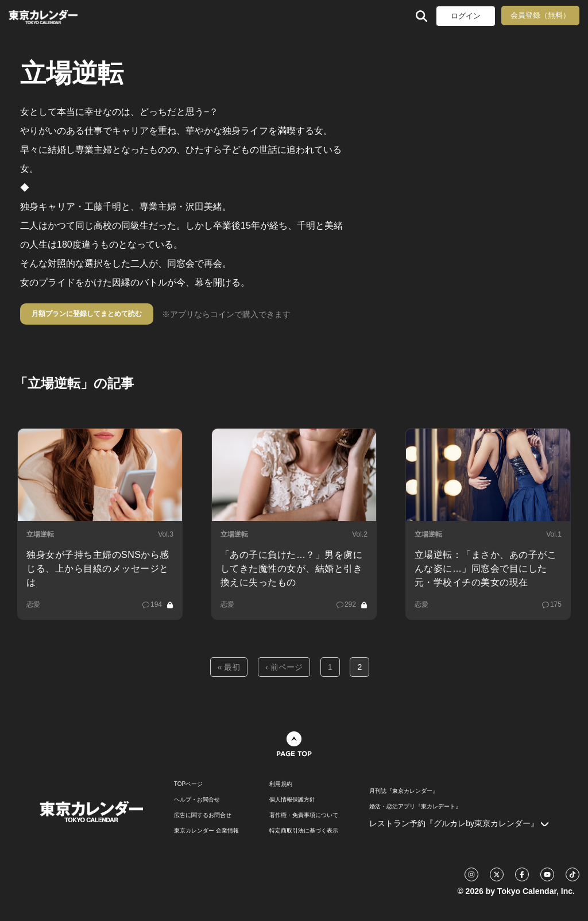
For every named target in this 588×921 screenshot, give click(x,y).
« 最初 (229, 667)
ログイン (466, 16)
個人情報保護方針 (292, 800)
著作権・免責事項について (304, 815)
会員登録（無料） (540, 15)
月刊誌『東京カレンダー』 (404, 791)
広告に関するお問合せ (203, 815)
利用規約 (281, 784)
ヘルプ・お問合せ (197, 800)
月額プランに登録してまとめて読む (87, 314)
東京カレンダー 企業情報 (206, 831)
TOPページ (188, 784)
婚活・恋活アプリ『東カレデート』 (415, 807)
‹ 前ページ (284, 667)
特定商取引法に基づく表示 (304, 831)
